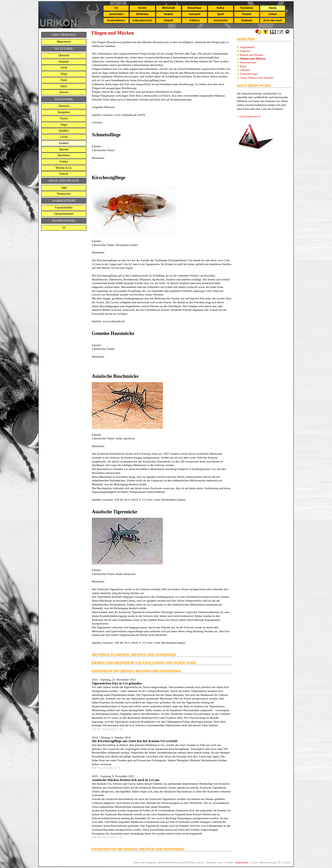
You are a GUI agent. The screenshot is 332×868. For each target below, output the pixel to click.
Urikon (273, 14)
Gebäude (247, 20)
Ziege (64, 74)
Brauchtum (195, 8)
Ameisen (245, 51)
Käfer (243, 66)
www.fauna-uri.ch (250, 116)
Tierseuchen (64, 194)
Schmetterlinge (249, 74)
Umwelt (169, 20)
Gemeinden (116, 14)
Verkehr (168, 14)
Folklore (195, 20)
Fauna (272, 8)
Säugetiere (64, 112)
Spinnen (64, 149)
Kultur (221, 8)
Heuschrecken (248, 62)
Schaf (64, 68)
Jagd (64, 188)
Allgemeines (64, 42)
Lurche (64, 137)
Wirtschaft (168, 8)
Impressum (242, 862)
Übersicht (64, 55)
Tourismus (247, 8)
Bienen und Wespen (252, 55)
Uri (116, 8)
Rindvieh (64, 62)
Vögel (64, 125)
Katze (64, 86)
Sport (220, 14)
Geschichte (221, 20)
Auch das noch (273, 20)
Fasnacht (195, 14)
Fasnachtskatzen (64, 214)
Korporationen (116, 20)
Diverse (64, 92)
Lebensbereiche (142, 20)
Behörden (143, 14)
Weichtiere (64, 155)
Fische (64, 119)
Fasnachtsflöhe (64, 208)
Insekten (64, 143)
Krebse (64, 162)
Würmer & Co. (64, 168)
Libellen (245, 70)
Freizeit (247, 14)
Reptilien (64, 131)
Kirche (142, 8)
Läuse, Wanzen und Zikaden (257, 78)
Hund (64, 80)
